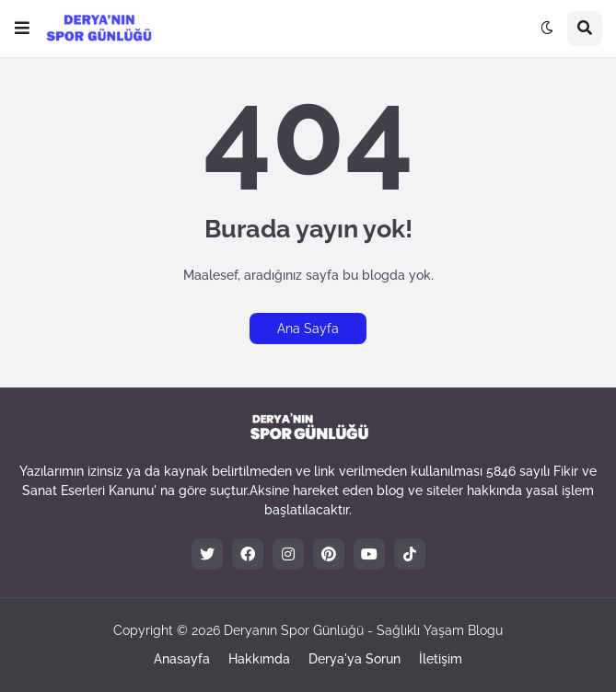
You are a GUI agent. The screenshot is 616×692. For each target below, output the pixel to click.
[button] (22, 29)
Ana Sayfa (308, 329)
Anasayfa (182, 659)
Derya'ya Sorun (354, 659)
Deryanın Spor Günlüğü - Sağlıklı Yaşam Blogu (363, 630)
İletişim (441, 659)
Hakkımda (259, 659)
